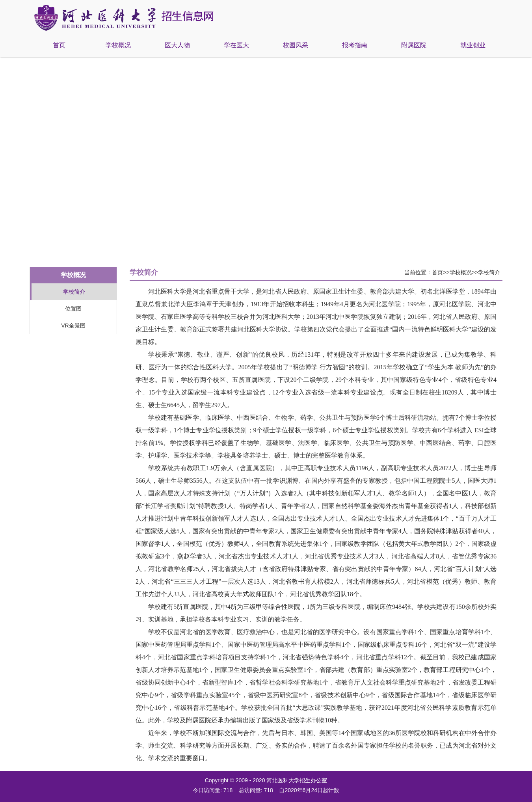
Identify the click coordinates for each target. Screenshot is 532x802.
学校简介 (74, 292)
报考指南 (355, 45)
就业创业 (473, 45)
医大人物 (177, 45)
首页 (59, 45)
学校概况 (118, 45)
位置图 (73, 309)
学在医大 (236, 45)
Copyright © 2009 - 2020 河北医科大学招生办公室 (266, 780)
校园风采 (296, 45)
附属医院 (414, 45)
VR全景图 (73, 326)
